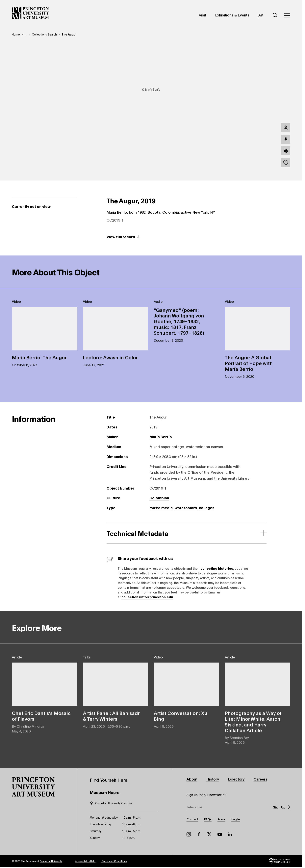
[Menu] (287, 15)
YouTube (220, 834)
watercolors (186, 508)
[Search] (275, 15)
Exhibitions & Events (232, 15)
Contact (192, 819)
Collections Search (44, 34)
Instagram (189, 834)
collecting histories (217, 568)
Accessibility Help (85, 861)
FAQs (208, 819)
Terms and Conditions (114, 861)
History (213, 779)
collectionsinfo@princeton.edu (147, 597)
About (192, 779)
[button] (33, 787)
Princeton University (51, 861)
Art (261, 15)
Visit (203, 15)
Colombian (159, 498)
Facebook (199, 834)
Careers (261, 779)
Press (221, 819)
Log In (236, 819)
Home (16, 34)
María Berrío (161, 437)
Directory (237, 779)
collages (207, 508)
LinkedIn (230, 834)
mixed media (161, 508)
